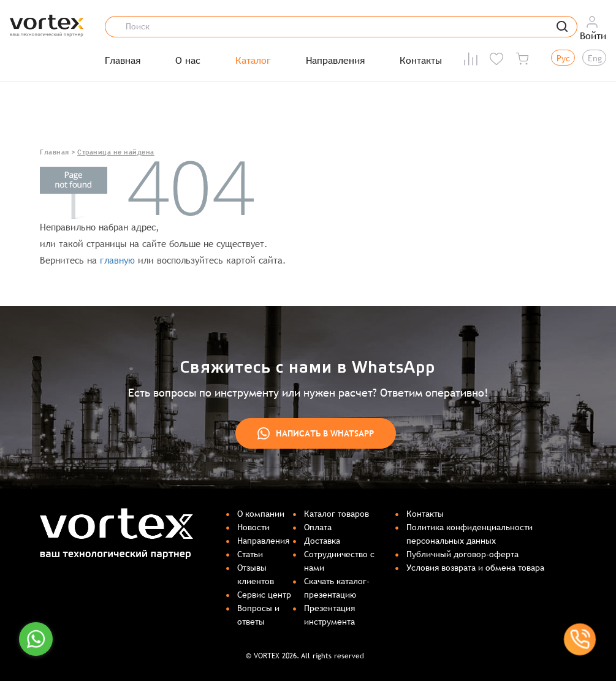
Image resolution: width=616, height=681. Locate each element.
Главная (123, 61)
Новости (253, 527)
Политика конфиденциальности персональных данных (470, 534)
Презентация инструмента (329, 615)
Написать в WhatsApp (316, 433)
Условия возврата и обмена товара (475, 568)
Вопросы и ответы (258, 615)
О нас (188, 61)
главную (117, 260)
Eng (595, 58)
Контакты (421, 61)
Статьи (250, 554)
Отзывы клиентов (256, 574)
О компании (261, 514)
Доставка (322, 541)
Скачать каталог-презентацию (337, 588)
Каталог (253, 61)
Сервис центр (264, 595)
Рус (563, 58)
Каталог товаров (337, 514)
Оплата (318, 527)
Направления (335, 61)
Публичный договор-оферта (462, 554)
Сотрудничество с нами (339, 561)
